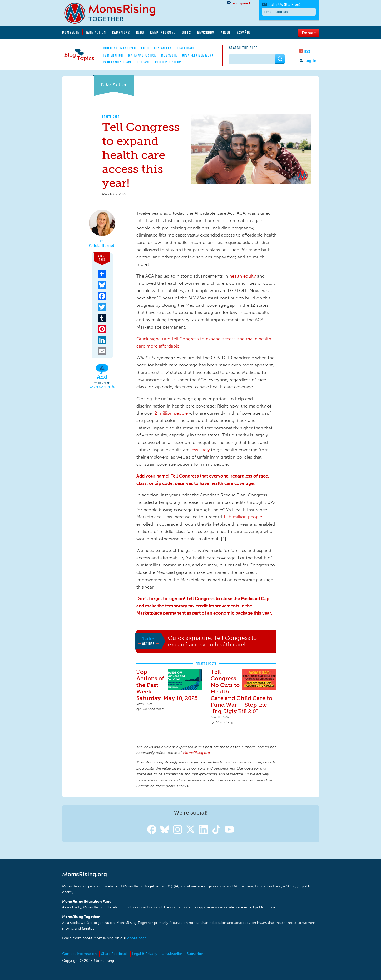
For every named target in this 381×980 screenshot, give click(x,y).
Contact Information (79, 954)
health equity (243, 276)
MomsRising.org (113, 13)
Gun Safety (163, 48)
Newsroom (206, 32)
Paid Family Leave (118, 62)
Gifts (187, 32)
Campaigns (121, 32)
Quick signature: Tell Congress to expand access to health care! (212, 641)
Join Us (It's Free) (284, 5)
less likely (200, 450)
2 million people (171, 413)
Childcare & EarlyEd (120, 48)
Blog (140, 32)
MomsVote (71, 32)
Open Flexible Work (198, 55)
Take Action (96, 32)
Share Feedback (114, 954)
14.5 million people (243, 517)
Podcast (143, 62)
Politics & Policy (169, 62)
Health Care (111, 117)
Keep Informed (163, 32)
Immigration (113, 55)
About (226, 32)
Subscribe (195, 954)
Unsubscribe (172, 954)
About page (137, 938)
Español (244, 32)
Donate (309, 33)
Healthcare (186, 48)
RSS (307, 51)
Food (145, 48)
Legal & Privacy (145, 954)
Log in (310, 61)
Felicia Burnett (102, 246)
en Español (241, 3)
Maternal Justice (142, 55)
